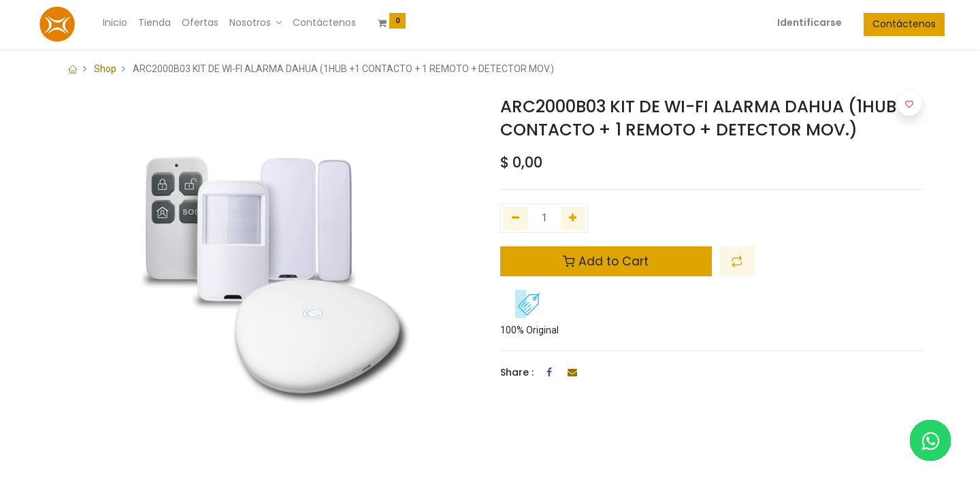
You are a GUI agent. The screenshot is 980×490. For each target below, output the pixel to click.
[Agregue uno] (573, 218)
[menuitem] (137, 23)
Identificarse (788, 22)
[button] (737, 261)
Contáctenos (882, 24)
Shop (105, 69)
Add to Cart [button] (606, 261)
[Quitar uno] (516, 218)
